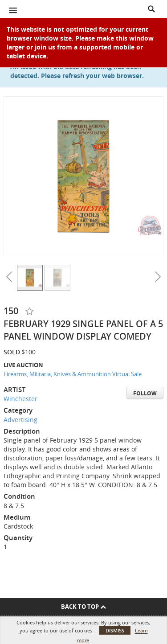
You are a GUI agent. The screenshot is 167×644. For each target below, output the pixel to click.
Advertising (20, 420)
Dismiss (115, 630)
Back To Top (83, 607)
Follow (145, 393)
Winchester (20, 399)
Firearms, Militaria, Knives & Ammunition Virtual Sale (73, 374)
